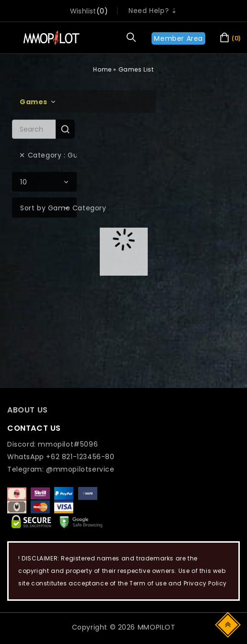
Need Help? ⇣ (153, 11)
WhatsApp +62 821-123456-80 (61, 457)
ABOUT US (28, 410)
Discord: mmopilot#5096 (53, 444)
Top (229, 624)
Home (102, 69)
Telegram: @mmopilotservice (61, 469)
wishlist (83, 11)
